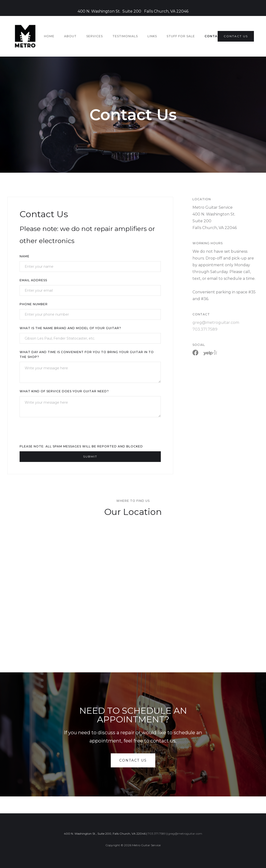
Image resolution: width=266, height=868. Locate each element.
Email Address (33, 280)
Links (152, 36)
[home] (25, 36)
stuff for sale (181, 36)
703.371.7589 (205, 329)
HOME (49, 36)
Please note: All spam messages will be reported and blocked (81, 446)
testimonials (125, 36)
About (70, 36)
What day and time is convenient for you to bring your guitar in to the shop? (87, 354)
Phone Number (34, 304)
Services (95, 36)
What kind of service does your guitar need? (64, 391)
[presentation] (56, 433)
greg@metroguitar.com (216, 323)
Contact (213, 36)
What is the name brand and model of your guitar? (70, 328)
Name (25, 256)
